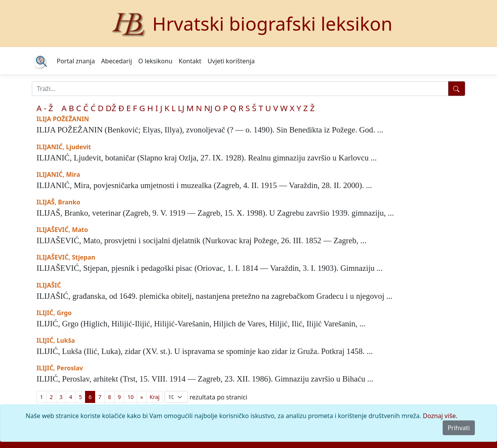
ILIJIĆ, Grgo (54, 313)
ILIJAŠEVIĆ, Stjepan (66, 257)
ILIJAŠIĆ (49, 285)
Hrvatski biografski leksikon (272, 24)
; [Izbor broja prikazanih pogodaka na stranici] (176, 397)
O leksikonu (155, 61)
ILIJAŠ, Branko (58, 202)
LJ (181, 108)
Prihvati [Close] (459, 428)
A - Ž (45, 108)
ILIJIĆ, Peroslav (60, 368)
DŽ (111, 108)
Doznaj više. (440, 416)
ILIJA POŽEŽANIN (63, 119)
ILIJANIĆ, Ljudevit (64, 147)
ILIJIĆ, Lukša (56, 340)
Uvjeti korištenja (231, 61)
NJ (208, 108)
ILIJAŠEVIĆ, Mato (62, 230)
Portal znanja (76, 61)
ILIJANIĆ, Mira (58, 174)
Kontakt (190, 61)
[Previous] (142, 397)
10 (130, 397)
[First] (155, 397)
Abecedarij (116, 61)
